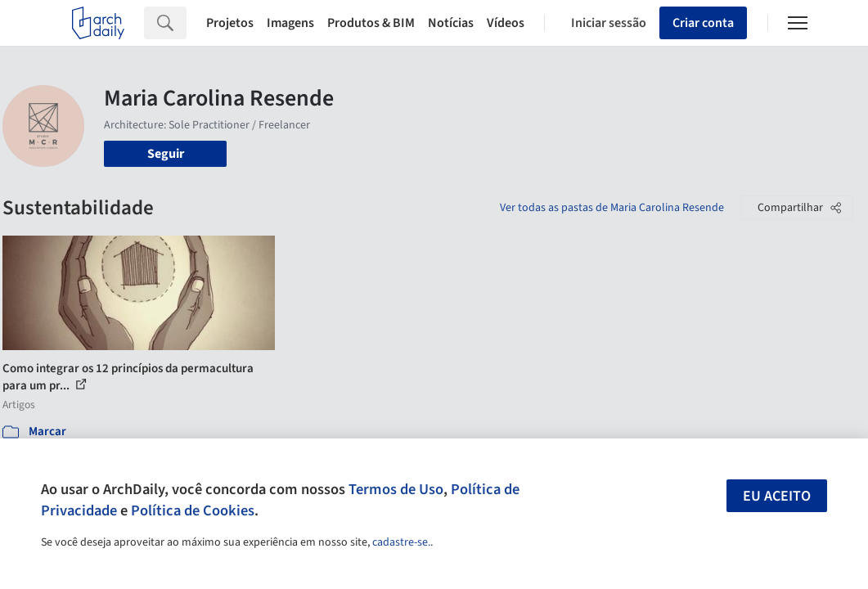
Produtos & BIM (371, 23)
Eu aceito (777, 496)
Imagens (290, 23)
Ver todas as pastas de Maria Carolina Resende (612, 208)
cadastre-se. (401, 542)
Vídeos (506, 23)
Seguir (166, 154)
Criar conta (703, 23)
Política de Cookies (193, 510)
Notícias (451, 23)
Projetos (230, 23)
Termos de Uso (396, 489)
